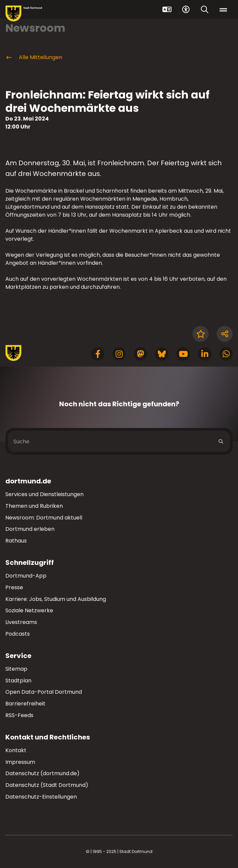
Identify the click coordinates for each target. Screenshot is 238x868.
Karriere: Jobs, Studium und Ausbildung (56, 599)
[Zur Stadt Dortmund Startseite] (24, 14)
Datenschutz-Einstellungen (41, 797)
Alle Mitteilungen (34, 57)
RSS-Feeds (19, 715)
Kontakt (16, 750)
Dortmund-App (26, 576)
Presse (14, 587)
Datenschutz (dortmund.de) (42, 773)
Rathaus (16, 541)
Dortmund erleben (30, 529)
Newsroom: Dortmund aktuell (44, 518)
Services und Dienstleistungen (44, 494)
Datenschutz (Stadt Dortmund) (47, 785)
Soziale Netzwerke (29, 610)
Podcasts (18, 634)
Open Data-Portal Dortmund (44, 692)
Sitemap (16, 669)
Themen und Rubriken (34, 506)
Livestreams (21, 622)
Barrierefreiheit (25, 704)
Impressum (20, 762)
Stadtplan (18, 681)
